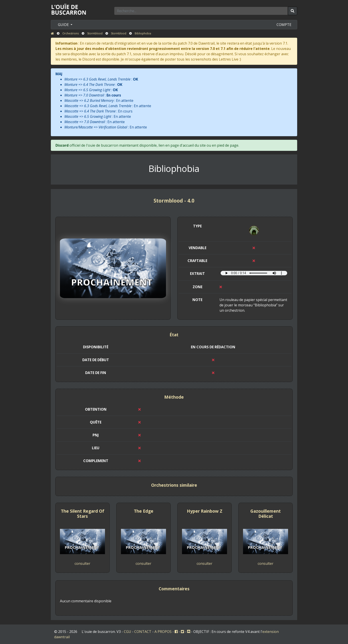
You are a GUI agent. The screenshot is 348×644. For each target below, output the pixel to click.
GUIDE (64, 25)
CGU (128, 632)
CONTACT (143, 632)
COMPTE (284, 25)
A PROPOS (163, 632)
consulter (82, 563)
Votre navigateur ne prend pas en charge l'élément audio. (254, 273)
